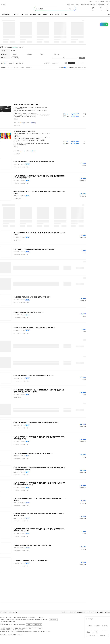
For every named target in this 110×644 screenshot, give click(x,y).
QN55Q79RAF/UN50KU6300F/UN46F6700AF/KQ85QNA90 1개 (34, 328)
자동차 (68, 5)
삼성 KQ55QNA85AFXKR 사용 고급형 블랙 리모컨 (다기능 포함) (32, 545)
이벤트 (100, 5)
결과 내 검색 (71, 63)
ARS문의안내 (103, 636)
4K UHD (31, 107)
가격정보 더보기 (80, 114)
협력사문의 (107, 612)
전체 (4, 63)
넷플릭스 (20, 113)
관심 (29, 123)
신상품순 (22, 67)
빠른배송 (16, 58)
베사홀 (27, 115)
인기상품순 (4, 67)
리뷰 (52, 14)
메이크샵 (108, 1)
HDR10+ (19, 110)
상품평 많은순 (29, 67)
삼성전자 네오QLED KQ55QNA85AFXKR (26, 105)
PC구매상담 (83, 5)
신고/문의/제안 (97, 626)
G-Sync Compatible (24, 138)
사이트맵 (96, 612)
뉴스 (40, 14)
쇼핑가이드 (33, 14)
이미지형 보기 (79, 63)
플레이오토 (102, 1)
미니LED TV (16, 107)
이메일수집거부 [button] (92, 636)
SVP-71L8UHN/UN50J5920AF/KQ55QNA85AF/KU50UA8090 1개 (35, 249)
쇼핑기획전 (89, 5)
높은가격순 (16, 67)
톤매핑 (32, 137)
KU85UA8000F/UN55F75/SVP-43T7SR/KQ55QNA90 (31, 561)
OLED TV (16, 134)
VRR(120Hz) (43, 137)
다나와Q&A (64, 14)
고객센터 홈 (90, 626)
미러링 (28, 113)
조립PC (73, 5)
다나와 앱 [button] (3, 5)
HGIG (16, 138)
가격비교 (11, 63)
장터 (27, 14)
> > (21, 167)
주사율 (36, 107)
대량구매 (33, 123)
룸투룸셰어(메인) (35, 140)
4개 (23, 115)
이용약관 (71, 612)
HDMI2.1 (34, 110)
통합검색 (16, 14)
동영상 (57, 14)
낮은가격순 (10, 67)
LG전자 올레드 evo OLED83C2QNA (24, 131)
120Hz (40, 107)
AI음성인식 (33, 113)
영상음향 (13, 51)
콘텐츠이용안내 (38, 625)
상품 (22, 14)
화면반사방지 (28, 110)
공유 (108, 14)
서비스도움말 (105, 626)
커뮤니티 (95, 5)
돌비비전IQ (19, 137)
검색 (82, 58)
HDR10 (24, 137)
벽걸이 (68, 116)
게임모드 (16, 112)
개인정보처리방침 (79, 612)
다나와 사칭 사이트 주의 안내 (10, 612)
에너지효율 (45, 107)
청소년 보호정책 (88, 612)
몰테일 (96, 1)
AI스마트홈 (16, 142)
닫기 (15, 119)
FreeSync (44, 110)
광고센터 (101, 612)
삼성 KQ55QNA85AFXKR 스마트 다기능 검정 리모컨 (29, 312)
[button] (93, 9)
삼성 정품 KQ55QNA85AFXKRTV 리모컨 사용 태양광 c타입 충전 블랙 (34, 162)
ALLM (39, 110)
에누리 (91, 1)
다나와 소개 (65, 612)
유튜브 (24, 113)
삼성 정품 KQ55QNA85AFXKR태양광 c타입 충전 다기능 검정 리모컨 (33, 453)
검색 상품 (20, 63)
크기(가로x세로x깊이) (42, 115)
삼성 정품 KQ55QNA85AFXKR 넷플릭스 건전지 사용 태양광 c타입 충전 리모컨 (36, 423)
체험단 (103, 5)
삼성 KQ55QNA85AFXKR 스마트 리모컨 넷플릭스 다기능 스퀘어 (32, 297)
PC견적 (78, 5)
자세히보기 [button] (29, 625)
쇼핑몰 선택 (48, 63)
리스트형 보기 (77, 63)
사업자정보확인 (53, 620)
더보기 (108, 5)
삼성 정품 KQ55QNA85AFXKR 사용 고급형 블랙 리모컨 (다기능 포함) (34, 376)
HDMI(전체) (19, 115)
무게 (28, 117)
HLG (23, 110)
